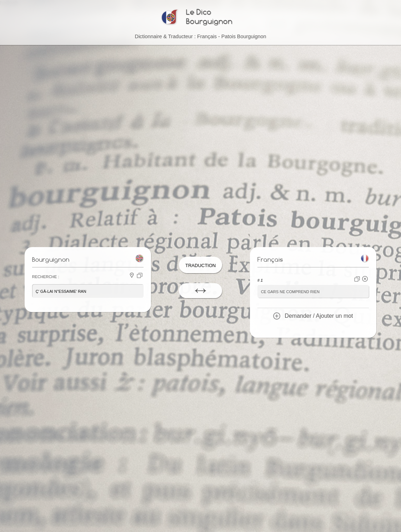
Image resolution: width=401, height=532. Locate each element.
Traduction (200, 265)
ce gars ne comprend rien (290, 291)
